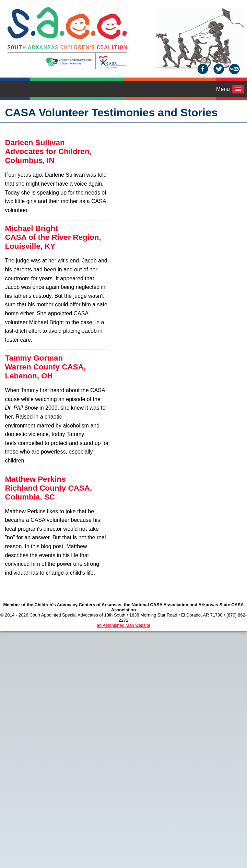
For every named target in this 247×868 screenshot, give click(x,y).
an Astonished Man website (123, 625)
